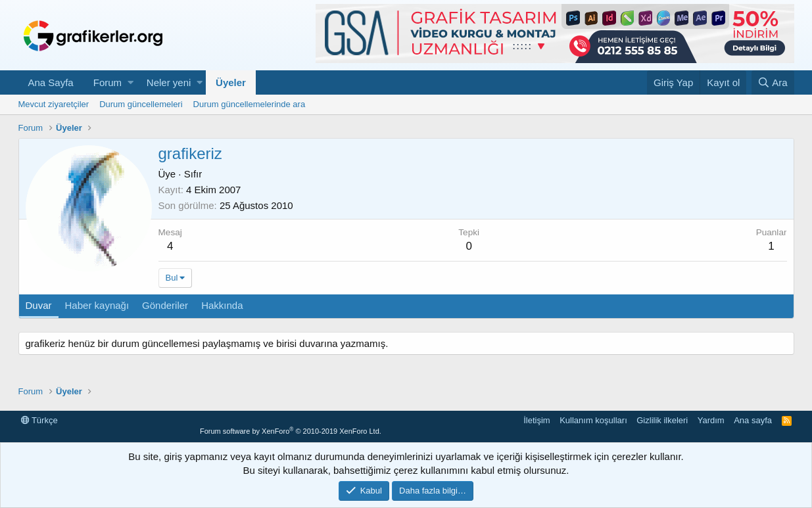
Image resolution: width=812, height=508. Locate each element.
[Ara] (773, 82)
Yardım (711, 420)
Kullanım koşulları (593, 420)
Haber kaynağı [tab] (97, 305)
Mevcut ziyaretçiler (54, 104)
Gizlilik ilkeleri (662, 420)
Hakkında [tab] (222, 305)
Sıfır (193, 174)
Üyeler (231, 82)
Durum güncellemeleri (141, 104)
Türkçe (39, 420)
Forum (107, 82)
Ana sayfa (753, 420)
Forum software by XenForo (291, 431)
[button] (131, 82)
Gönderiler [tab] (165, 305)
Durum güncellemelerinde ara (250, 104)
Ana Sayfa (51, 82)
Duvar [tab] (39, 305)
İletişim (537, 420)
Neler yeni (169, 82)
